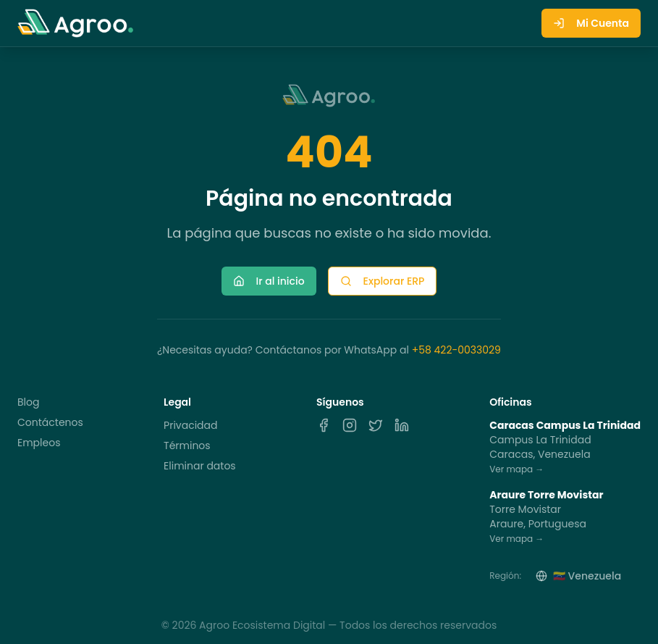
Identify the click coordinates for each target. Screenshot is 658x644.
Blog (28, 402)
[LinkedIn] (402, 425)
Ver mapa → (516, 469)
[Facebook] (324, 425)
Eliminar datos (200, 466)
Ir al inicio (269, 281)
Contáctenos (50, 422)
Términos (187, 446)
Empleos (39, 443)
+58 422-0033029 (456, 350)
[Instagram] (350, 425)
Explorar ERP (383, 281)
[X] (376, 425)
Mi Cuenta (591, 23)
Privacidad (190, 425)
